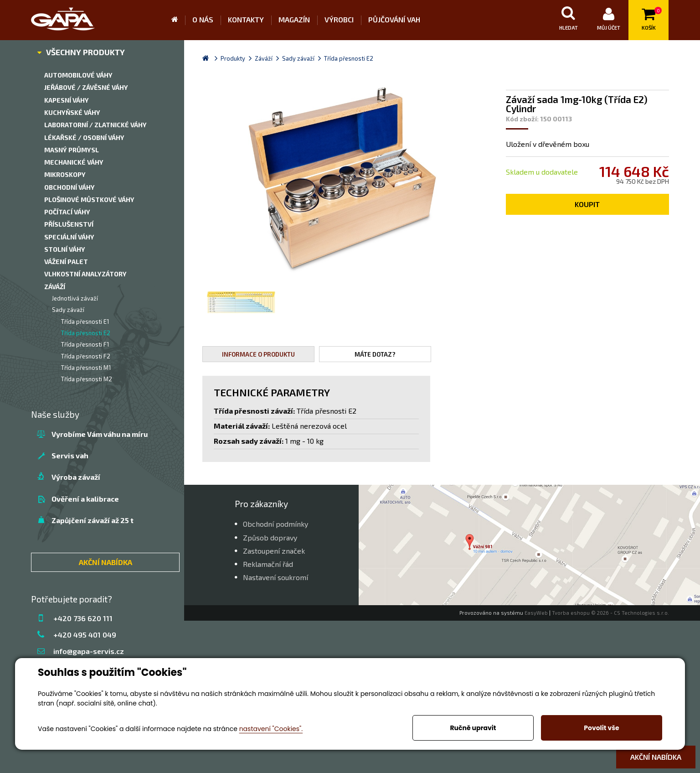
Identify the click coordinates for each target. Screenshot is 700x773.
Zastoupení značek (274, 551)
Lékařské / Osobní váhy (84, 137)
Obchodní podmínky (275, 524)
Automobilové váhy (78, 75)
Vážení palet (66, 262)
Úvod (178, 20)
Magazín (294, 19)
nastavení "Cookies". (271, 729)
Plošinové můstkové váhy (89, 200)
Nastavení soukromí (275, 577)
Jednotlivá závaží (75, 298)
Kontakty (246, 19)
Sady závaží (68, 310)
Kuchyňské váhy (72, 112)
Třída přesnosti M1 (86, 368)
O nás (203, 19)
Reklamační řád (268, 564)
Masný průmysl (72, 150)
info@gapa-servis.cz (89, 651)
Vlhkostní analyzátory (85, 274)
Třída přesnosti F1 (85, 344)
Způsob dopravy (270, 537)
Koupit (587, 204)
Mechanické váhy (74, 162)
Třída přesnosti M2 (87, 379)
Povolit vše (601, 728)
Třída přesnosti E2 (86, 333)
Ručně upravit (473, 728)
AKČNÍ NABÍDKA (106, 562)
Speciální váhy (69, 237)
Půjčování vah (394, 19)
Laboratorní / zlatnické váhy (95, 125)
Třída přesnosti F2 (86, 356)
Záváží (55, 287)
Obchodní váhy (69, 187)
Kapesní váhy (67, 100)
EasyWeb (536, 613)
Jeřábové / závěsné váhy (86, 87)
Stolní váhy (65, 249)
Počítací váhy (67, 212)
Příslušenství (69, 224)
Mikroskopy (65, 174)
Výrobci (339, 19)
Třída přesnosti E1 (85, 322)
